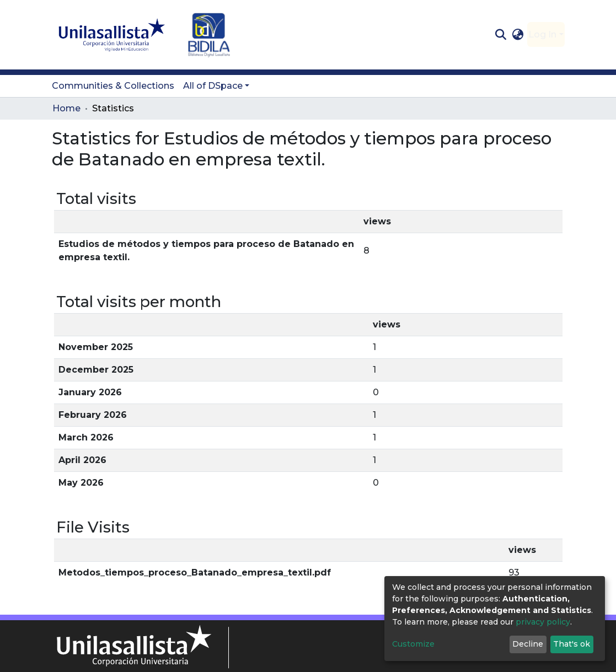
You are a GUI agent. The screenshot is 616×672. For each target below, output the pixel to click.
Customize (413, 644)
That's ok (572, 644)
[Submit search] (501, 35)
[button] (518, 35)
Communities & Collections (113, 86)
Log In (542, 34)
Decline (528, 644)
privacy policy (543, 622)
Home (66, 108)
